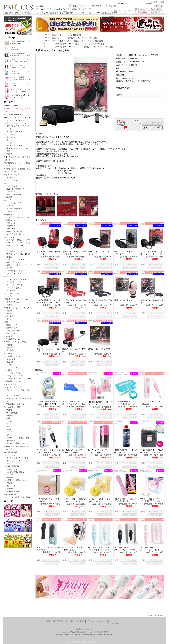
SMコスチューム (13, 339)
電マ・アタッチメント (14, 175)
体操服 (9, 415)
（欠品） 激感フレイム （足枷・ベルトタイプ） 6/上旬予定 (48, 302)
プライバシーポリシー (85, 13)
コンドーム (10, 353)
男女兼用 (10, 316)
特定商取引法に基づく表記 (53, 13)
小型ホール (11, 220)
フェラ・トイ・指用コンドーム (19, 379)
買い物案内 (141, 12)
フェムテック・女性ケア (16, 120)
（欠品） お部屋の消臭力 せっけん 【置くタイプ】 (48, 403)
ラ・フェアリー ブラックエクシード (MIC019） (48, 451)
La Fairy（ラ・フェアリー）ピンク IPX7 (100, 451)
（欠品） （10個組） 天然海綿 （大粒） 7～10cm (100, 500)
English (154, 2)
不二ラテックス (13, 367)
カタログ (9, 501)
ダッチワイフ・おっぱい (16, 234)
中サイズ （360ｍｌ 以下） (19, 243)
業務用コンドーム (14, 381)
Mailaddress (122, 4)
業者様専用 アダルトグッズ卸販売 (18, 13)
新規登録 (95, 6)
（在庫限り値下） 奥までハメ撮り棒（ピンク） (126, 500)
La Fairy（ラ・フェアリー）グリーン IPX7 (74, 451)
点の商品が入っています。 (126, 12)
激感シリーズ (12, 325)
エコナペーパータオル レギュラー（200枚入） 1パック (126, 403)
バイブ (9, 143)
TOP (38, 13)
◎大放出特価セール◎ (14, 115)
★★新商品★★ (12, 106)
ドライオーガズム (14, 288)
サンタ (9, 435)
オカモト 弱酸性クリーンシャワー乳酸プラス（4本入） (152, 500)
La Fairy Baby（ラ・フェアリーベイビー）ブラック (125, 549)
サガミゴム (11, 359)
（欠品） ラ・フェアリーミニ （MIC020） (152, 403)
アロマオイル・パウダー (16, 271)
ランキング (10, 38)
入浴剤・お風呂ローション (17, 480)
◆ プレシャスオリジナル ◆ (18, 118)
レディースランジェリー (16, 387)
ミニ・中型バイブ (14, 203)
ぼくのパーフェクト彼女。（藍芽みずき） (73, 549)
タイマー (10, 475)
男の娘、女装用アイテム (16, 443)
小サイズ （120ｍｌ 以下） (19, 240)
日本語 (161, 2)
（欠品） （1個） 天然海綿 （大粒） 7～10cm (74, 500)
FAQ (98, 13)
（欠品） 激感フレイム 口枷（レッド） (74, 301)
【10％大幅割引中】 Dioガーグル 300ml (125, 451)
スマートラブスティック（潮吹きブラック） (48, 549)
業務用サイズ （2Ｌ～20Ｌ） (19, 254)
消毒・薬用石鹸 (13, 466)
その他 (9, 154)
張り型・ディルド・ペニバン (18, 148)
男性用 (9, 311)
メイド (9, 424)
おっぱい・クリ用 (14, 194)
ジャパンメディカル (14, 373)
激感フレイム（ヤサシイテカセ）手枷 (48, 253)
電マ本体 (10, 177)
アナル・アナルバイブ (15, 146)
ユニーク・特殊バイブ (15, 209)
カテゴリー (10, 102)
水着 (8, 418)
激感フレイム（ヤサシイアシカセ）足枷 (74, 253)
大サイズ (10, 206)
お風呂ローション (14, 274)
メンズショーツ (13, 396)
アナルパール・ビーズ (15, 282)
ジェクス (10, 365)
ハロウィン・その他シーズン (18, 438)
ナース (9, 421)
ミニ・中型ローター (14, 186)
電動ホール (11, 229)
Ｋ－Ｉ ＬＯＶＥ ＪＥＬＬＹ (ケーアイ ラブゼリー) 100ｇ (74, 403)
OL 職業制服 (13, 413)
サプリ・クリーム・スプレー (17, 342)
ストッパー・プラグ (14, 285)
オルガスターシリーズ (15, 132)
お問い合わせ (108, 13)
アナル (8, 277)
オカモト (10, 362)
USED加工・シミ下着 (15, 404)
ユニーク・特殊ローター (16, 189)
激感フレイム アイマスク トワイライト (126, 253)
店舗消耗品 (11, 489)
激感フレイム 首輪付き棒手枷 (74, 350)
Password (148, 4)
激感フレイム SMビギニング (100, 350)
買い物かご (141, 9)
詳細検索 (84, 6)
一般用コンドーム (14, 356)
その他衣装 (11, 441)
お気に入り (157, 12)
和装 (8, 427)
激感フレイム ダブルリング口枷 (152, 301)
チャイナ (10, 429)
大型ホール (11, 226)
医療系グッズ (12, 328)
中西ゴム (10, 370)
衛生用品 (10, 478)
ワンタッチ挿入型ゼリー (16, 472)
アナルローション (14, 293)
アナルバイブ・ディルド (16, 279)
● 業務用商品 (11, 452)
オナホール (11, 137)
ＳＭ (8, 151)
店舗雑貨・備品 (13, 491)
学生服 (9, 410)
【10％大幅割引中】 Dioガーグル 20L (48, 500)
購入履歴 (157, 9)
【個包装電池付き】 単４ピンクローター (100, 403)
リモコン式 (11, 192)
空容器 (9, 257)
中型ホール (11, 223)
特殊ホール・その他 (14, 231)
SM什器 (10, 336)
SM (7, 322)
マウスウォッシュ (14, 469)
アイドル (10, 432)
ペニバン (10, 305)
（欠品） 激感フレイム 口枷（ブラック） (100, 301)
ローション (11, 134)
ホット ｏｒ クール (16, 260)
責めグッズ (11, 333)
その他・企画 (11, 495)
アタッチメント (13, 180)
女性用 (9, 314)
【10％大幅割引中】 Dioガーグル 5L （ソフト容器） (151, 451)
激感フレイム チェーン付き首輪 (48, 350)
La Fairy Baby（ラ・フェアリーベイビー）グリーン (100, 549)
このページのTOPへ (155, 615)
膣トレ (9, 319)
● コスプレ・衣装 (13, 407)
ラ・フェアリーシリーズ (16, 123)
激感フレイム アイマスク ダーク (100, 253)
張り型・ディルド (14, 302)
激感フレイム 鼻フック (126, 300)
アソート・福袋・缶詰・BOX (18, 497)
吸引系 (9, 197)
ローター (10, 140)
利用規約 (69, 13)
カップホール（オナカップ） (18, 217)
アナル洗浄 (11, 291)
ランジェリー (11, 384)
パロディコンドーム (14, 376)
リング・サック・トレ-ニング (17, 308)
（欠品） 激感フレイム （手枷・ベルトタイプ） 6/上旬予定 (152, 253)
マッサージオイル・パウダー (18, 458)
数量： (40, 264)
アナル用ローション (14, 251)
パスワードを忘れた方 (109, 6)
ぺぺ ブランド (13, 262)
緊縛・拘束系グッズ (14, 331)
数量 (137, 120)
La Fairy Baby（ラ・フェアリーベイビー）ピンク (151, 549)
